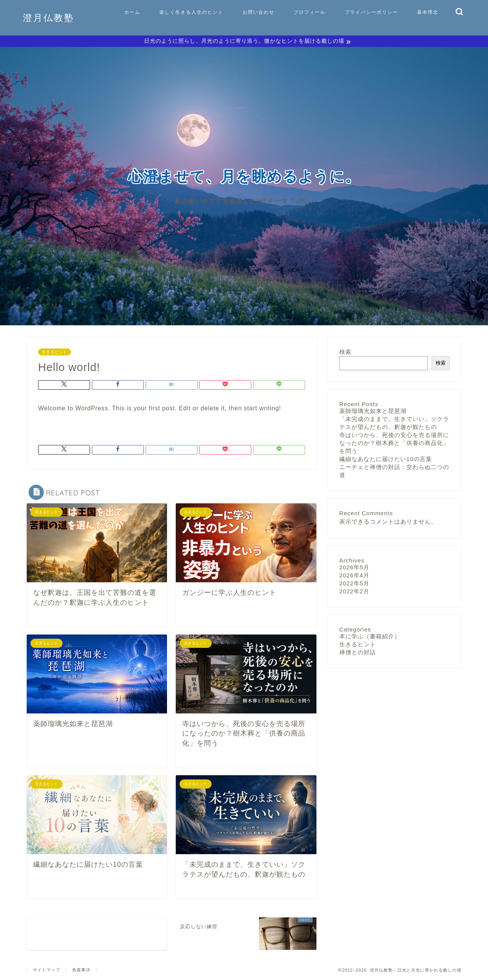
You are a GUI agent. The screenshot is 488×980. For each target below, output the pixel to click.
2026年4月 (354, 576)
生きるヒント (55, 353)
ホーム (132, 12)
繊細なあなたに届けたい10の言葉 (386, 460)
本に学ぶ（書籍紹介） (370, 637)
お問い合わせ (258, 12)
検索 (345, 353)
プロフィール (310, 12)
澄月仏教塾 (49, 18)
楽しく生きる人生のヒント (191, 12)
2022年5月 (354, 584)
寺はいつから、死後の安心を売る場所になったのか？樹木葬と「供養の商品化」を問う (394, 444)
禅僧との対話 (358, 653)
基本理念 (428, 12)
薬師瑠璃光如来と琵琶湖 (373, 412)
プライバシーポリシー (371, 12)
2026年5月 (354, 568)
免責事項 (81, 971)
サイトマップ (47, 971)
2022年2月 (354, 592)
